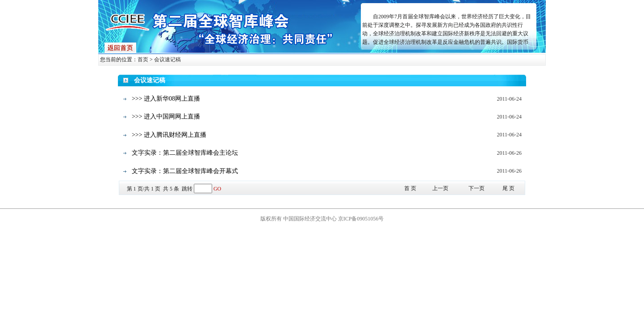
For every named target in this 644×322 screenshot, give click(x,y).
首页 (143, 59)
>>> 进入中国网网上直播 (166, 117)
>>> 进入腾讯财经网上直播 (169, 135)
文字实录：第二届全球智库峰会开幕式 (185, 171)
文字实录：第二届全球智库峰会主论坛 (185, 153)
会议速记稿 (167, 59)
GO (217, 189)
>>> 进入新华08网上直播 (166, 99)
